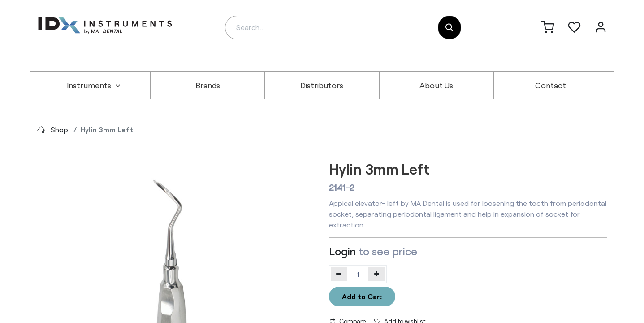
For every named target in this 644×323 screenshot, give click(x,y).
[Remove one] (339, 274)
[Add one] (377, 274)
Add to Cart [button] (362, 296)
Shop (59, 129)
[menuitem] (94, 86)
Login (342, 251)
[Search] (450, 28)
